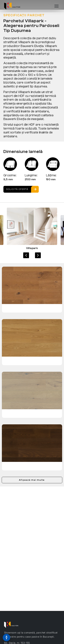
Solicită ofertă (17, 189)
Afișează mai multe (32, 480)
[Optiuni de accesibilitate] (6, 638)
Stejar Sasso (14, 413)
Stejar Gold (12, 308)
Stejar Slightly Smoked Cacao (24, 466)
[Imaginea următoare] (38, 255)
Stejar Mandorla (16, 361)
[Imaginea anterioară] (26, 255)
